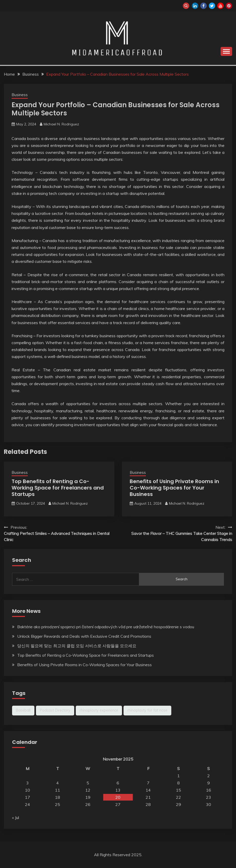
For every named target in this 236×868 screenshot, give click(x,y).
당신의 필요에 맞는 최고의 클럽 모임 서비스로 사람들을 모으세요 (77, 646)
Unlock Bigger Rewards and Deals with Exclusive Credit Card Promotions (84, 636)
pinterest (229, 6)
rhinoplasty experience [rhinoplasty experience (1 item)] (99, 710)
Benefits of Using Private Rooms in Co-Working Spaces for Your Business (174, 488)
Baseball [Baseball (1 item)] (23, 710)
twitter (212, 6)
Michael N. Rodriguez (61, 124)
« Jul (16, 817)
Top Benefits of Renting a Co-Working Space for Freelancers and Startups (58, 488)
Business (20, 95)
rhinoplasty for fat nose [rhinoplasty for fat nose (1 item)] (147, 710)
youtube (220, 6)
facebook (204, 6)
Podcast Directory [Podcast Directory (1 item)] (55, 710)
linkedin (195, 6)
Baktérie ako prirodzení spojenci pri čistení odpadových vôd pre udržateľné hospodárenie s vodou (106, 627)
